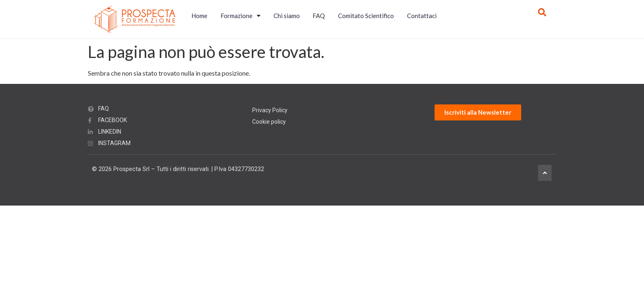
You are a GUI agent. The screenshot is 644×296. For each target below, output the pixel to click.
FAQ (319, 16)
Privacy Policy (270, 110)
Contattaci (422, 16)
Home (199, 16)
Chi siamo (287, 16)
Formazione (240, 16)
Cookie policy (269, 122)
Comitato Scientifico (366, 16)
